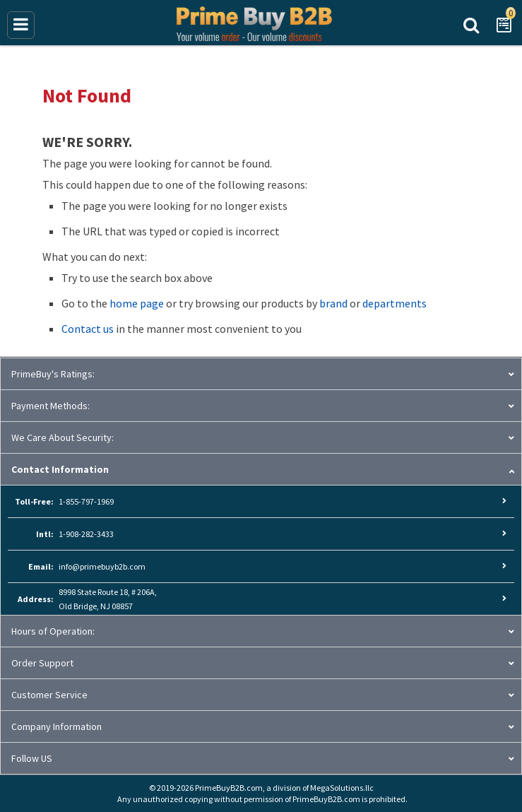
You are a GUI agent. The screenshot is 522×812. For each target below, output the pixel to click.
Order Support (42, 663)
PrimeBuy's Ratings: (53, 374)
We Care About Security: (63, 437)
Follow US (32, 758)
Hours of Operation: (53, 631)
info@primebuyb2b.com (102, 566)
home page (137, 303)
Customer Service (49, 695)
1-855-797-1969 (86, 501)
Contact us (88, 329)
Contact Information (60, 469)
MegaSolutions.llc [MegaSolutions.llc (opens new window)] (342, 788)
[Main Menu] (21, 25)
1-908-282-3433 (86, 534)
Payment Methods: (51, 406)
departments (395, 303)
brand (333, 303)
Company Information (57, 726)
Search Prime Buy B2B (471, 24)
